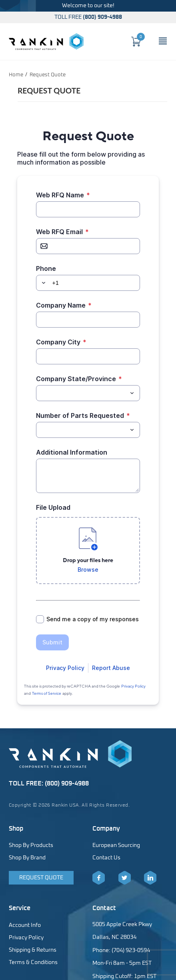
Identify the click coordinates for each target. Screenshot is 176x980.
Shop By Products (31, 845)
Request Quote (41, 878)
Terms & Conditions (33, 962)
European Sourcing (116, 845)
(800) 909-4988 (102, 17)
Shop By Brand (27, 858)
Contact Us (106, 858)
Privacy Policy (26, 938)
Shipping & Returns (33, 950)
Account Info (25, 925)
